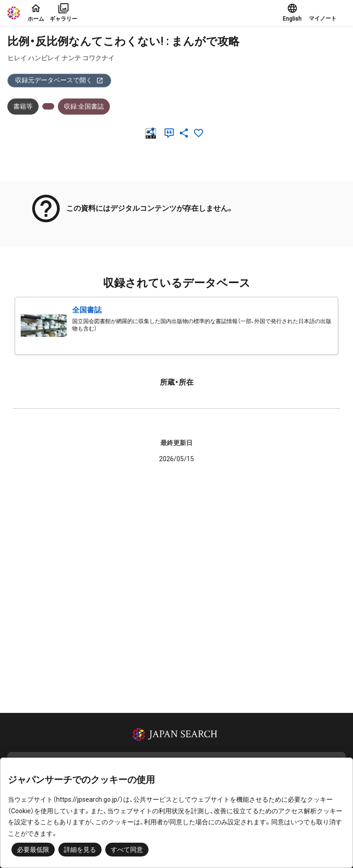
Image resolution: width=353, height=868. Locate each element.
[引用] (171, 133)
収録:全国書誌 (84, 106)
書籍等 (23, 106)
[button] (327, 13)
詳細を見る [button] (80, 850)
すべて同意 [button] (127, 850)
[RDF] (153, 133)
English (292, 12)
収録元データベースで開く (59, 80)
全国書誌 (87, 310)
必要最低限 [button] (33, 850)
